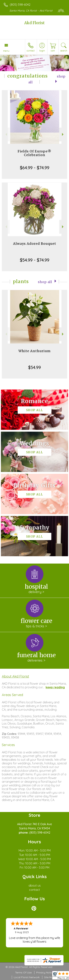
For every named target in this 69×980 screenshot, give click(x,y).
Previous (6, 134)
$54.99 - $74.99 (35, 260)
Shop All (45, 282)
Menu (6, 51)
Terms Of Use (23, 972)
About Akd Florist (15, 676)
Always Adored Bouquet (35, 244)
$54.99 (34, 367)
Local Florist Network (27, 977)
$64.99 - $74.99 (35, 168)
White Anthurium (34, 351)
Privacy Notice (45, 972)
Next (63, 134)
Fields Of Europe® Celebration (34, 153)
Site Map (49, 977)
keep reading (55, 687)
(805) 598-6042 (20, 5)
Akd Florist (34, 23)
